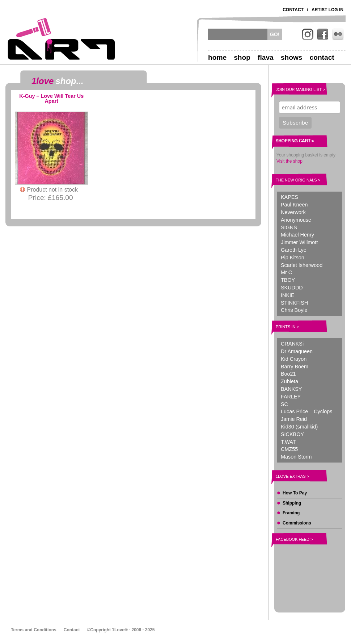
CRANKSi (292, 344)
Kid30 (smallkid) (299, 427)
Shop (242, 57)
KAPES (289, 197)
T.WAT (288, 442)
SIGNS (289, 227)
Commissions (297, 523)
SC (284, 404)
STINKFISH (294, 303)
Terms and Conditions (34, 630)
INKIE (288, 295)
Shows (292, 57)
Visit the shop (289, 161)
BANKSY (291, 389)
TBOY (288, 280)
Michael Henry (297, 235)
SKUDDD (292, 288)
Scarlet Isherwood (302, 265)
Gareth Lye (294, 250)
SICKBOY (292, 434)
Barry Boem (295, 367)
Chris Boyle (294, 310)
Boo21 (288, 374)
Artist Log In (327, 10)
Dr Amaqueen (297, 351)
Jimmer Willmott (299, 242)
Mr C (286, 272)
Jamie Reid (294, 419)
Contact (293, 10)
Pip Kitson (293, 258)
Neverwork (293, 212)
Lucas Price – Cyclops (306, 411)
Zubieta (289, 381)
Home (217, 57)
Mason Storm (296, 457)
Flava (266, 57)
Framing (291, 513)
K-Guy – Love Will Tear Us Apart (51, 99)
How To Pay (295, 493)
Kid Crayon (294, 359)
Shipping (292, 503)
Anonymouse (296, 220)
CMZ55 (289, 449)
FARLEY (291, 397)
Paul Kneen (294, 205)
